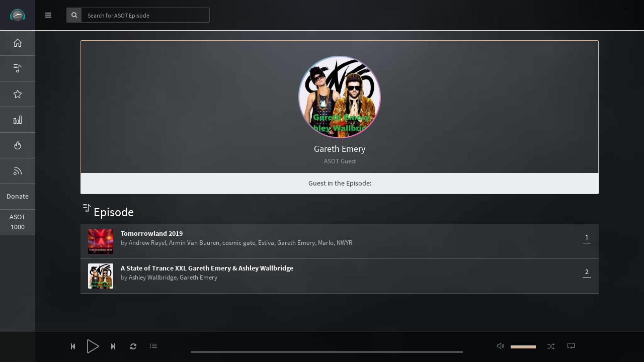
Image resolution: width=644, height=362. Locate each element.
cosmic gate (239, 243)
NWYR (345, 243)
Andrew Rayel (147, 243)
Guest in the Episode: (340, 183)
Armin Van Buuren (194, 243)
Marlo (326, 243)
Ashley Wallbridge (153, 277)
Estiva (266, 243)
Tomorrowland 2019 (152, 233)
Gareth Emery (296, 243)
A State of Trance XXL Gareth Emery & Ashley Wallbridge (207, 268)
